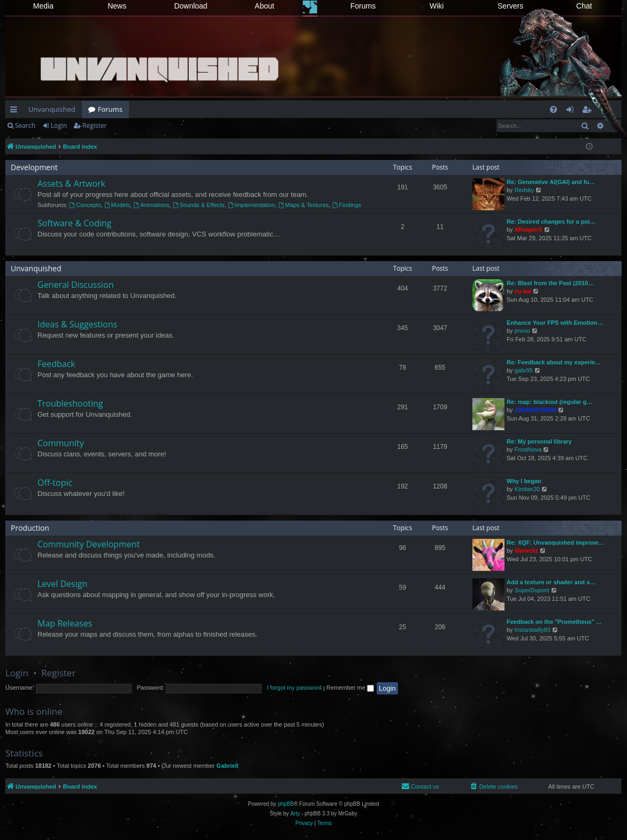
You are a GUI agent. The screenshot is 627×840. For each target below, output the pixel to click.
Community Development (89, 544)
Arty (295, 814)
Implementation (251, 205)
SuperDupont (532, 590)
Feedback (56, 364)
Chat (584, 6)
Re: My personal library (539, 441)
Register (94, 125)
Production (30, 528)
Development (34, 167)
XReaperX (529, 230)
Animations (151, 205)
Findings (347, 205)
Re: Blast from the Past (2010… (550, 283)
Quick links (16, 111)
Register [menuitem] (589, 111)
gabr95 (524, 370)
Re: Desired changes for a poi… (551, 222)
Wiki (437, 6)
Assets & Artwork (71, 184)
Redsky (525, 190)
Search (25, 125)
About (265, 6)
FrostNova (528, 449)
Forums (363, 6)
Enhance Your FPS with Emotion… (555, 323)
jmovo (522, 331)
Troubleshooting (70, 403)
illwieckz (527, 551)
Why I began (524, 481)
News (117, 6)
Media (43, 6)
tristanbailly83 (533, 630)
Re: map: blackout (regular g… (549, 402)
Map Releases (65, 623)
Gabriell (228, 766)
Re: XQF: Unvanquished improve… (556, 543)
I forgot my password (294, 688)
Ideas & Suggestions (77, 324)
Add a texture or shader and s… (551, 582)
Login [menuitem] (572, 111)
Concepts (85, 205)
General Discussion (76, 285)
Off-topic (55, 483)
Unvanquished (52, 109)
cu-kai (523, 291)
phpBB (286, 804)
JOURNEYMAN (536, 410)
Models (117, 205)
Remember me (350, 688)
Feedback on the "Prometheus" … (554, 622)
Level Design (62, 584)
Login (59, 125)
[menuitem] (553, 109)
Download (190, 6)
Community (61, 443)
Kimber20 (527, 489)
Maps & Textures (304, 205)
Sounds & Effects (199, 205)
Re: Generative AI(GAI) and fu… (551, 182)
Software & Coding (74, 223)
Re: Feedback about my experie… (554, 362)
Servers (510, 6)
